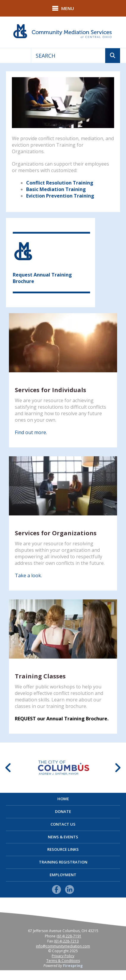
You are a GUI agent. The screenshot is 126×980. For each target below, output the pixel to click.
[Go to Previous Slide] (8, 768)
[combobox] (68, 56)
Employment (63, 875)
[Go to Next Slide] (118, 768)
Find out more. (31, 432)
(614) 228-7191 (69, 936)
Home (63, 799)
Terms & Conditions (63, 961)
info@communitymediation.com (63, 946)
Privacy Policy (63, 956)
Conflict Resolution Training (60, 183)
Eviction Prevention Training (60, 196)
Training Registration (63, 862)
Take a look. (28, 575)
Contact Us (63, 824)
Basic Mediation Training (56, 189)
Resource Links (63, 849)
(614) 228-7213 (66, 941)
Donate (63, 811)
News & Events (63, 837)
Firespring (73, 966)
